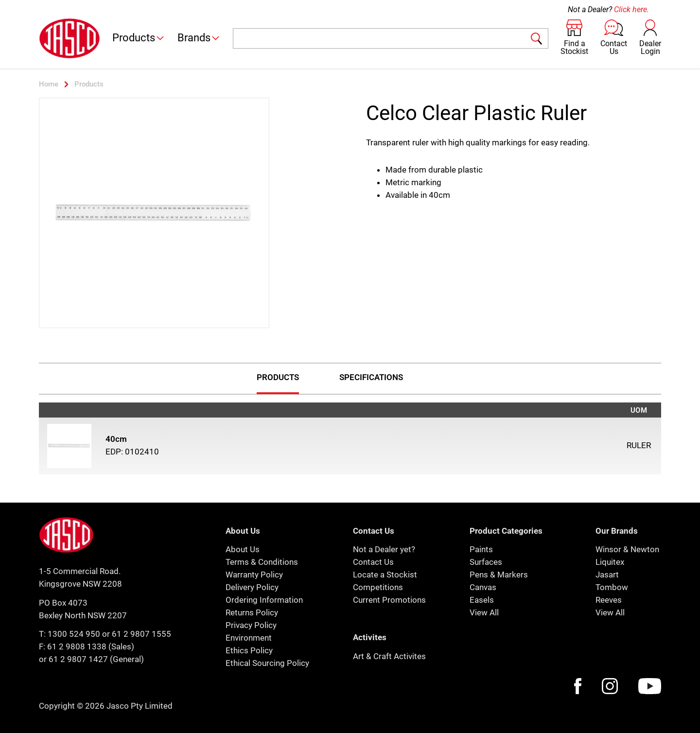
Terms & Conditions (262, 562)
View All (484, 612)
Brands (199, 38)
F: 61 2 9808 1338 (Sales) (87, 646)
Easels (482, 600)
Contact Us (373, 562)
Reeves (609, 600)
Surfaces (486, 562)
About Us (243, 549)
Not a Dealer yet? (384, 549)
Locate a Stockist (385, 575)
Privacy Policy (251, 625)
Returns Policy (252, 612)
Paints (481, 549)
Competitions (378, 587)
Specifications (371, 377)
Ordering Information (264, 600)
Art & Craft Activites (389, 656)
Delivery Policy (252, 587)
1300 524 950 (74, 634)
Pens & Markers (499, 575)
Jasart (607, 575)
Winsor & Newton (627, 549)
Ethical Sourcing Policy (267, 663)
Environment (249, 638)
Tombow (612, 587)
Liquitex (610, 562)
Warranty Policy (254, 575)
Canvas (483, 587)
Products (139, 38)
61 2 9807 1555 (141, 634)
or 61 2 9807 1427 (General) (91, 659)
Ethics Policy (249, 650)
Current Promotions (389, 600)
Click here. (631, 9)
